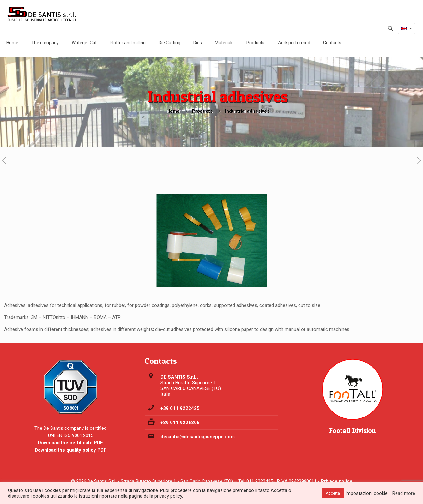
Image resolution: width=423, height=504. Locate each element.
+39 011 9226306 (180, 423)
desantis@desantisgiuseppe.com (198, 437)
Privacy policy (337, 481)
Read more (404, 493)
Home (173, 111)
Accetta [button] (333, 493)
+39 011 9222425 (180, 408)
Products (202, 111)
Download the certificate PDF (70, 443)
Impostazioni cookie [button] (366, 493)
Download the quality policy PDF (71, 450)
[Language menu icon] (406, 28)
